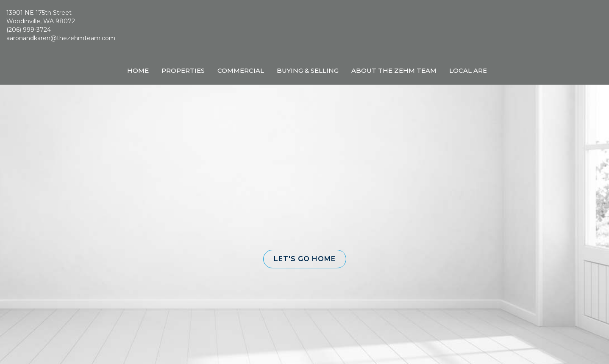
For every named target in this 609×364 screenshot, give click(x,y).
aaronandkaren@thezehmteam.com (61, 38)
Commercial (241, 70)
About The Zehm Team (394, 70)
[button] (305, 259)
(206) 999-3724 (29, 30)
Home (138, 70)
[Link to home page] (304, 30)
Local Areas (472, 70)
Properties (183, 70)
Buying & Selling (308, 70)
